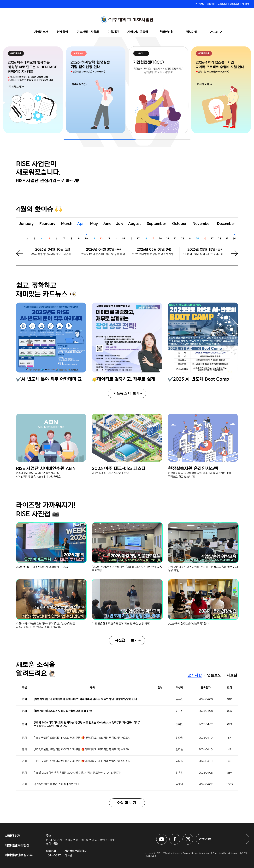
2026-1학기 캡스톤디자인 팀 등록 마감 (103, 254)
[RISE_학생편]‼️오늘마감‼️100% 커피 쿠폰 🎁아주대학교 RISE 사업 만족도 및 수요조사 (82, 738)
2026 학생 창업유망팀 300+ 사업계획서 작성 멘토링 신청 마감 (53, 254)
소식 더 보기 (126, 803)
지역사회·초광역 (138, 32)
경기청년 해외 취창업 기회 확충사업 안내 (57, 784)
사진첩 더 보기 (126, 640)
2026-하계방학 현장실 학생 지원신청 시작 (154, 254)
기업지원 (113, 32)
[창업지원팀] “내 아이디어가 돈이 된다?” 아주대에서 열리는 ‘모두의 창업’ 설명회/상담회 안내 (85, 699)
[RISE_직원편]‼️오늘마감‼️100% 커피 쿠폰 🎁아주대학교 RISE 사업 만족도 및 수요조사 (82, 750)
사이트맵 (246, 4)
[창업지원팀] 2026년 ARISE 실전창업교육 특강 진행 (63, 711)
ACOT (215, 32)
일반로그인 (234, 4)
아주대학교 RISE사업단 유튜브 (167, 836)
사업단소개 (41, 32)
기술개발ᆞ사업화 (88, 32)
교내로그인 (222, 4)
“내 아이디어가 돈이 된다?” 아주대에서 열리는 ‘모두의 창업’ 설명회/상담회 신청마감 (205, 254)
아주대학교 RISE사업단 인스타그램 (193, 836)
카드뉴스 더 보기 (126, 393)
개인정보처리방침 (17, 846)
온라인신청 (166, 32)
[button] (232, 256)
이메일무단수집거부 (19, 855)
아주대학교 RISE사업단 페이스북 (180, 836)
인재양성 (62, 32)
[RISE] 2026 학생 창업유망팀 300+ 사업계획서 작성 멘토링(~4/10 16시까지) (77, 773)
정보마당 (192, 32)
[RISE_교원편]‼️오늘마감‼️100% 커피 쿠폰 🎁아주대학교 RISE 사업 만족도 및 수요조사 (82, 761)
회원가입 (211, 4)
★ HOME (200, 4)
